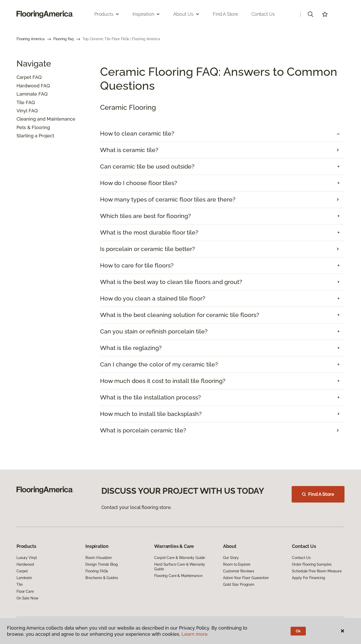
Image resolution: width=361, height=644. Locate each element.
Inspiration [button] (146, 14)
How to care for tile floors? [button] (137, 265)
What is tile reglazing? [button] (131, 348)
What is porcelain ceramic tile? (143, 430)
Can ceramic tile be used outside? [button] (147, 166)
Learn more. (195, 634)
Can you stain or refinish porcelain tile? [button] (154, 331)
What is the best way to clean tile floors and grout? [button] (171, 282)
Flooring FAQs (97, 571)
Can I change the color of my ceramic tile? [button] (159, 364)
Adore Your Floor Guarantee (246, 578)
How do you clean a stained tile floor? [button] (153, 298)
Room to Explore (237, 564)
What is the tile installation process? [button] (150, 397)
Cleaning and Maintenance (46, 119)
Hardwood (28, 86)
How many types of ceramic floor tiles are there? (168, 199)
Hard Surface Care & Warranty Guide (180, 567)
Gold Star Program (239, 584)
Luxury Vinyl (27, 558)
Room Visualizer (99, 558)
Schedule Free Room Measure (317, 571)
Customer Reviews (239, 571)
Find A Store (318, 494)
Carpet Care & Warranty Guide (180, 558)
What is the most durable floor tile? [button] (149, 232)
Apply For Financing (308, 578)
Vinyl (22, 111)
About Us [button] (186, 14)
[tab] (222, 134)
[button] (310, 14)
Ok (298, 631)
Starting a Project (35, 136)
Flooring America (31, 39)
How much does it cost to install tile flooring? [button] (163, 381)
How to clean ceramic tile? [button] (137, 133)
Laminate (27, 94)
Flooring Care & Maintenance (178, 576)
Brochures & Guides (102, 578)
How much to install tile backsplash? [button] (151, 414)
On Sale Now (27, 598)
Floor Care (25, 591)
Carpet (24, 77)
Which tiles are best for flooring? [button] (145, 216)
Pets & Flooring (33, 127)
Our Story (231, 558)
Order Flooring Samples (312, 564)
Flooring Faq (64, 39)
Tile (20, 102)
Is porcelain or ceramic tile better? (147, 249)
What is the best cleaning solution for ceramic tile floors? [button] (180, 315)
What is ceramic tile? (129, 150)
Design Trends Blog (101, 564)
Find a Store (225, 14)
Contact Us (263, 14)
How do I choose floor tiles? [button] (139, 183)
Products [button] (107, 14)
